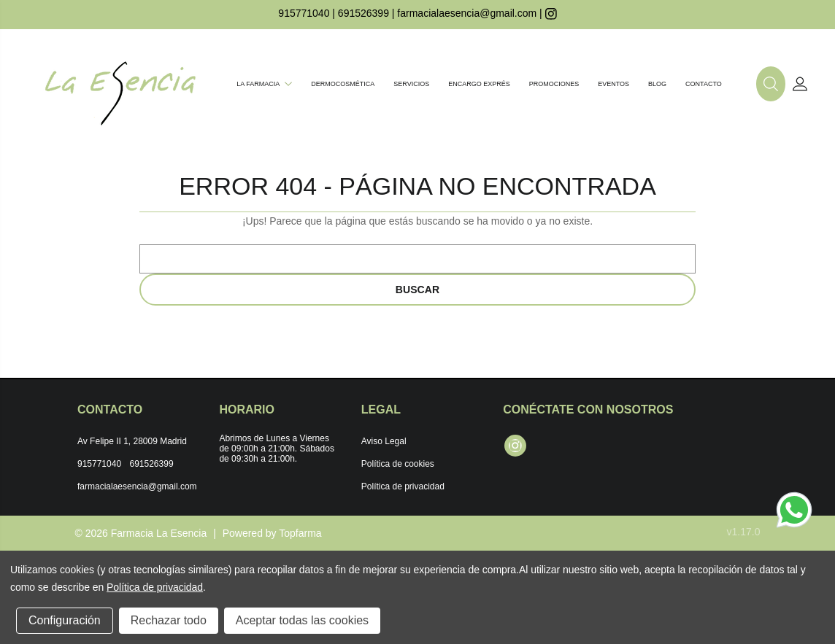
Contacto (704, 84)
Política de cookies (398, 464)
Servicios (411, 84)
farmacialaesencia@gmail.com (467, 13)
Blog (657, 84)
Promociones (554, 84)
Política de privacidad (403, 486)
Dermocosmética (343, 84)
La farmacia (264, 84)
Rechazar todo (169, 620)
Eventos (613, 84)
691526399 (363, 13)
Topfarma (300, 533)
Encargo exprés (479, 84)
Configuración (65, 620)
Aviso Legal (384, 441)
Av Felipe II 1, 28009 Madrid (132, 441)
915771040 (304, 13)
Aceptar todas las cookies (302, 620)
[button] (771, 84)
